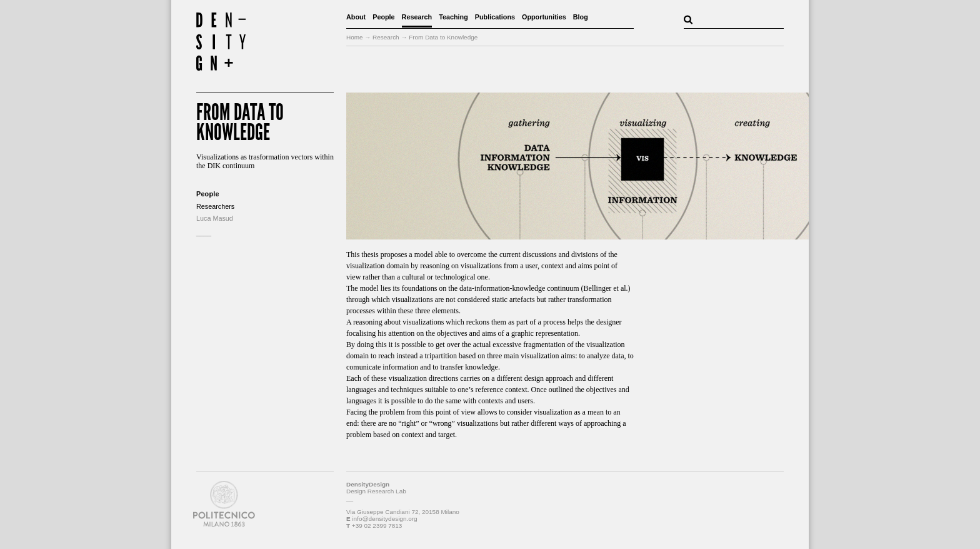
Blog (581, 17)
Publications (495, 17)
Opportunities (544, 17)
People (383, 17)
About (356, 17)
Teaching (453, 17)
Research (417, 17)
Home (355, 37)
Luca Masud (215, 218)
